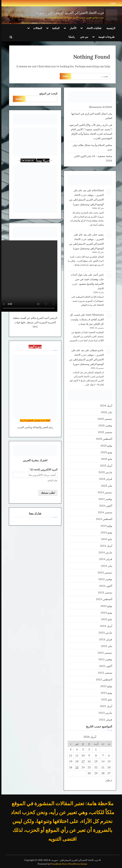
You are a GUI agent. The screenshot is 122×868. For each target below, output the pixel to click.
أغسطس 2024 (103, 519)
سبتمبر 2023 (104, 592)
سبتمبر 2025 (104, 432)
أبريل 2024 (105, 546)
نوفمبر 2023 (104, 579)
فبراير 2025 (104, 479)
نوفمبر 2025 (104, 425)
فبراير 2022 (104, 719)
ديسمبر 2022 (103, 653)
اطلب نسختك (46, 493)
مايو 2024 (105, 539)
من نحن (83, 37)
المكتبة (54, 28)
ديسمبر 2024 (103, 492)
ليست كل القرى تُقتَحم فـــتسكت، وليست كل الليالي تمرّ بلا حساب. (85, 319)
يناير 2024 (105, 566)
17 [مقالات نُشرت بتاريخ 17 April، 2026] (82, 761)
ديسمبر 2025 (103, 419)
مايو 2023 (105, 619)
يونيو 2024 (105, 532)
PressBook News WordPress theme (67, 864)
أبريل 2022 (105, 706)
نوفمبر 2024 (104, 499)
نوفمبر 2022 (104, 659)
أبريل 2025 (105, 465)
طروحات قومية (105, 37)
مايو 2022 (105, 699)
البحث (18, 99)
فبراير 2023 (104, 639)
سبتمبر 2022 (104, 673)
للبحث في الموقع (47, 93)
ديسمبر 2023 (103, 572)
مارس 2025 (104, 472)
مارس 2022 (104, 713)
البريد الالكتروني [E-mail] (42, 469)
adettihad (96, 190)
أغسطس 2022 (103, 679)
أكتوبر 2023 (104, 586)
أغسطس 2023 (103, 599)
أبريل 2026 (105, 405)
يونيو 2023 (105, 612)
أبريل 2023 (105, 626)
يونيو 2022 (105, 693)
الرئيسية (109, 28)
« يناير (107, 780)
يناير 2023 (105, 646)
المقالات (36, 28)
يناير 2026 (105, 412)
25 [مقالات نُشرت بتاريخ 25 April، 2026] (75, 767)
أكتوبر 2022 (104, 666)
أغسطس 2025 (103, 439)
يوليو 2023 (105, 606)
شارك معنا (34, 513)
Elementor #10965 (99, 107)
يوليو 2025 (105, 445)
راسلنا (70, 37)
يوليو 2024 (105, 526)
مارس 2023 (104, 632)
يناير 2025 (105, 486)
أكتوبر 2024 (104, 506)
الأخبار (72, 28)
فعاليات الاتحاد (92, 28)
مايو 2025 (105, 459)
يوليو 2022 (105, 686)
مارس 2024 (104, 552)
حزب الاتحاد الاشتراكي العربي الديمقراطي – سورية (68, 13)
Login (111, 3)
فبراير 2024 (104, 559)
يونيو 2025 (105, 452)
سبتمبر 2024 (104, 512)
